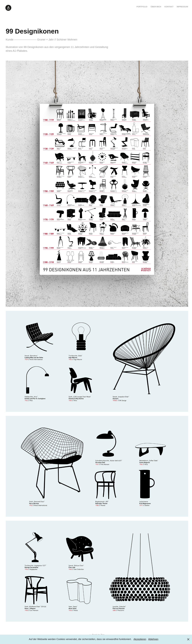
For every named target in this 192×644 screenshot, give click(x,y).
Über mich (156, 7)
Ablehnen (153, 639)
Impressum (182, 7)
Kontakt (169, 7)
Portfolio (142, 7)
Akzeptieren (140, 639)
